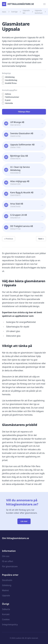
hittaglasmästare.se (18, 4)
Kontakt (6, 614)
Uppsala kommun (39, 12)
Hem (4, 12)
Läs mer (24, 521)
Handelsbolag (11, 80)
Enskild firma (11, 83)
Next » (41, 239)
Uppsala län (26, 12)
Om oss (6, 556)
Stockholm (7, 580)
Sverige (14, 12)
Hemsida (9, 103)
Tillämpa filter (24, 112)
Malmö (5, 590)
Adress (8, 94)
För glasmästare (10, 566)
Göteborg (7, 585)
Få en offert (8, 561)
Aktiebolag (10, 77)
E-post (8, 100)
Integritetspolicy (10, 625)
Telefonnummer (12, 97)
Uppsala (6, 595)
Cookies (6, 619)
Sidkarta (6, 609)
